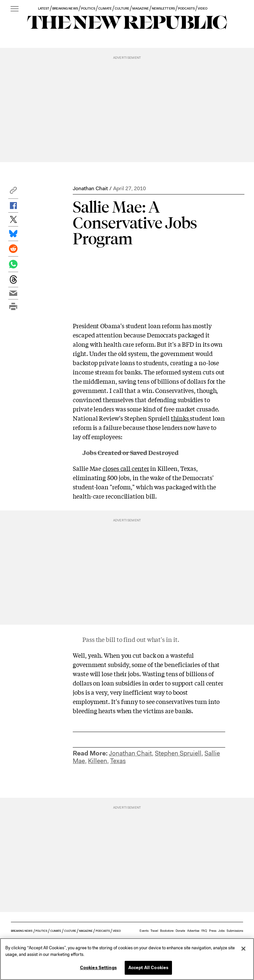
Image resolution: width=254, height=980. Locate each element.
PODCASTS (186, 8)
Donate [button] (180, 931)
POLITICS (88, 8)
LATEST (44, 8)
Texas (118, 761)
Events (144, 931)
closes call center (126, 468)
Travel (154, 931)
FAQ (204, 931)
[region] (127, 959)
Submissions (235, 931)
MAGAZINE (141, 8)
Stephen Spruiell (178, 753)
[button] (13, 192)
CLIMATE (105, 8)
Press (213, 931)
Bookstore (167, 931)
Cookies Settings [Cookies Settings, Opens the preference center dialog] (98, 968)
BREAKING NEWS (65, 8)
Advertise (193, 931)
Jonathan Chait (90, 188)
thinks (180, 418)
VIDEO (203, 8)
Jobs (221, 931)
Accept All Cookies (148, 968)
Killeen (98, 761)
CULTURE (122, 8)
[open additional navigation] (15, 9)
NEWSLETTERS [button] (163, 8)
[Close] (243, 949)
